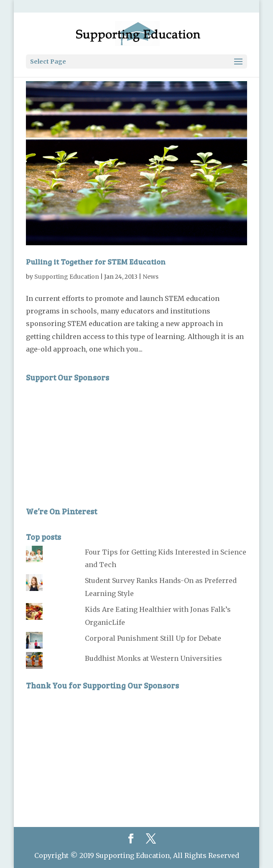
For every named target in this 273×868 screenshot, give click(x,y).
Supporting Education (67, 277)
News (151, 277)
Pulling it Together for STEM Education (96, 262)
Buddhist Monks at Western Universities (153, 658)
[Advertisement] (89, 438)
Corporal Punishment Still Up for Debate (153, 638)
